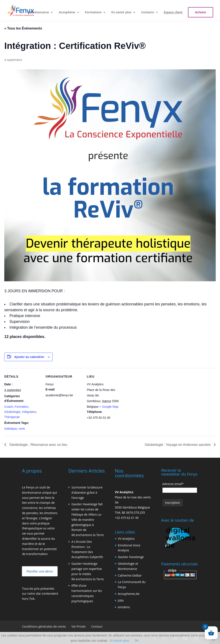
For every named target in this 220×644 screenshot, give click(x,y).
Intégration (29, 412)
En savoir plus (121, 12)
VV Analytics (126, 539)
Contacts (147, 12)
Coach (9, 407)
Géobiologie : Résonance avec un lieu (38, 445)
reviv (22, 429)
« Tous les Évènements (23, 28)
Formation (21, 407)
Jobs (121, 600)
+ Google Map (109, 407)
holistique (11, 429)
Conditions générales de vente (44, 626)
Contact (97, 626)
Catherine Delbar (130, 575)
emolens (124, 607)
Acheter (201, 12)
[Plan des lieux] (151, 398)
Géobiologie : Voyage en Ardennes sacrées (178, 445)
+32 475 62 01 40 (127, 518)
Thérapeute (12, 417)
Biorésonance (39, 12)
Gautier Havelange (131, 557)
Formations (93, 12)
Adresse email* (173, 484)
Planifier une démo (40, 571)
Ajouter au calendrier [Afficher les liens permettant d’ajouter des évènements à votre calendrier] (29, 357)
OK (136, 640)
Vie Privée (79, 626)
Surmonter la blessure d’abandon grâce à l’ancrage (87, 492)
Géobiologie (12, 412)
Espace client (173, 12)
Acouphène (67, 12)
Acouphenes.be (129, 594)
